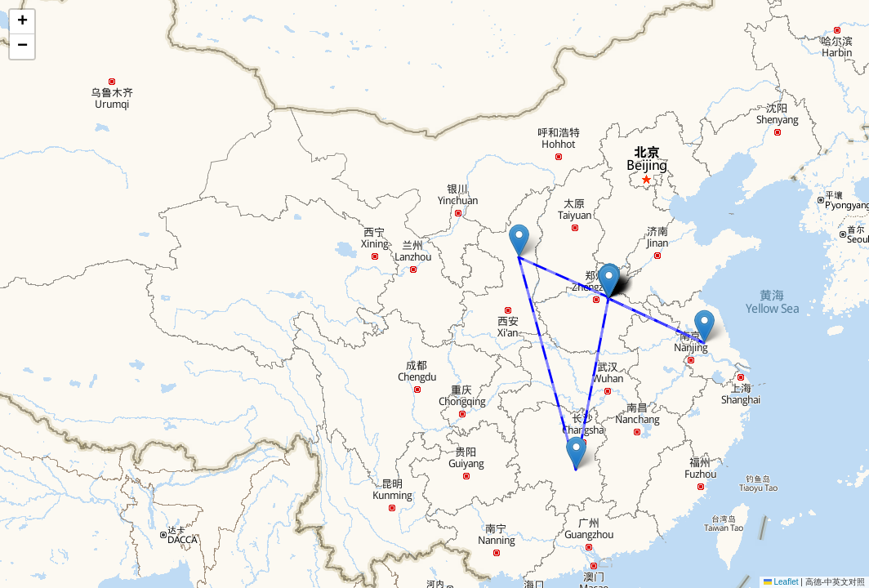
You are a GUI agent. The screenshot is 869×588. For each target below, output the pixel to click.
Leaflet (781, 582)
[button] (704, 326)
